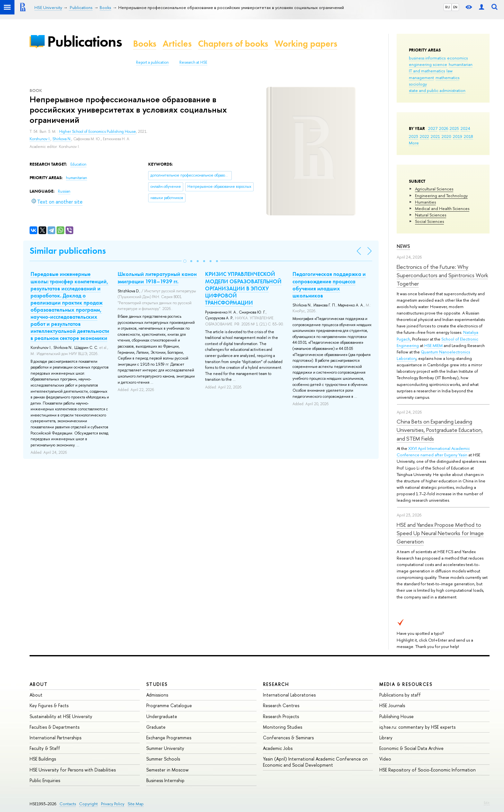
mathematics (447, 78)
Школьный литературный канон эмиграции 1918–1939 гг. (157, 278)
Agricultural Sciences (434, 189)
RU (448, 7)
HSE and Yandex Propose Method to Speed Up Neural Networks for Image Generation (440, 533)
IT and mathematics (427, 71)
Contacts (68, 804)
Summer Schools (163, 759)
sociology (418, 84)
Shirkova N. (62, 139)
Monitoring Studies (283, 727)
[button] (185, 261)
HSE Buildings (43, 759)
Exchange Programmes (169, 738)
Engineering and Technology (441, 196)
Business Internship (165, 780)
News (403, 246)
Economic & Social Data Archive (411, 748)
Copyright (88, 804)
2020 (446, 136)
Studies (157, 684)
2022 (424, 136)
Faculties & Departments (54, 727)
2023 (414, 136)
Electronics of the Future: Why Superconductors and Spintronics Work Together (442, 275)
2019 (458, 136)
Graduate (156, 727)
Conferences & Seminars (288, 738)
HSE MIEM (433, 345)
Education (78, 164)
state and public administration (437, 90)
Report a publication (152, 62)
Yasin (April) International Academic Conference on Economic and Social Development (315, 762)
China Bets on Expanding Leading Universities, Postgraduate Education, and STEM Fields (440, 430)
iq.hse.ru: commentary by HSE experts (417, 727)
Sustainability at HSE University (61, 716)
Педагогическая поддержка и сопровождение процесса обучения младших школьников (329, 285)
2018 (468, 136)
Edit (487, 803)
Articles (177, 44)
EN (455, 7)
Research (276, 684)
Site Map (136, 804)
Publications (85, 41)
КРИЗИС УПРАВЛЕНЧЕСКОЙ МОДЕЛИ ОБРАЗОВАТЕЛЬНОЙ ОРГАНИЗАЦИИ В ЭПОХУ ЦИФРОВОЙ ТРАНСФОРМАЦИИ (243, 288)
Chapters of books (233, 44)
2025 (454, 128)
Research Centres (281, 705)
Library (386, 738)
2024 (465, 128)
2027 (433, 128)
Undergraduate (162, 716)
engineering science (428, 64)
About (39, 684)
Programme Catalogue (169, 705)
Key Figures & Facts (49, 705)
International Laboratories (289, 695)
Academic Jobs (278, 748)
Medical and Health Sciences (442, 208)
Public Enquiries (45, 780)
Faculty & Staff (45, 748)
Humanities (425, 202)
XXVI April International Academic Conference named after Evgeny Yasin (433, 452)
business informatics (427, 58)
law (450, 71)
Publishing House (396, 716)
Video (385, 759)
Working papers (306, 44)
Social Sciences (429, 221)
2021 (435, 136)
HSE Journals (392, 705)
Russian (64, 191)
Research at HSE (193, 62)
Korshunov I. (40, 139)
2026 (444, 128)
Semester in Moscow (167, 770)
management (421, 78)
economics (457, 58)
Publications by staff (400, 695)
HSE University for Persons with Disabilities (73, 770)
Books (145, 44)
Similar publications (68, 251)
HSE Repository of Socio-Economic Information (428, 770)
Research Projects (281, 716)
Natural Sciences (431, 215)
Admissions (157, 695)
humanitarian (461, 64)
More (414, 143)
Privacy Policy (113, 804)
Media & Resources (406, 684)
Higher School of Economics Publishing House (98, 132)
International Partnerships (55, 738)
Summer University (165, 748)
